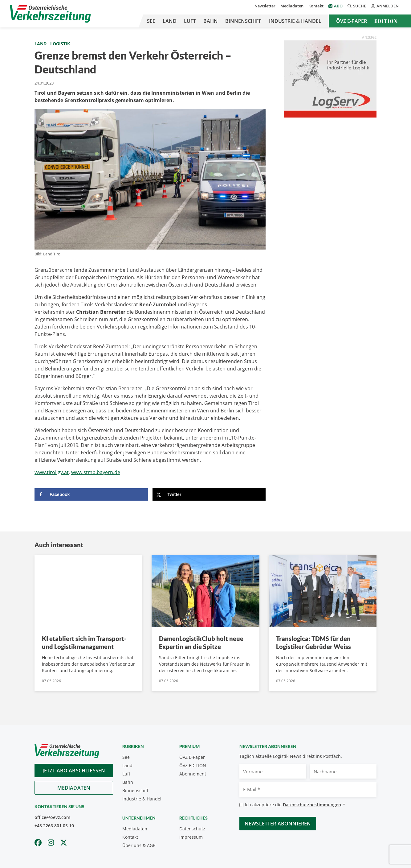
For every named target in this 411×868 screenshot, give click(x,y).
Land (170, 21)
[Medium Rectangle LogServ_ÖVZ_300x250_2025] (330, 78)
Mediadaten (292, 6)
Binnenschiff (243, 21)
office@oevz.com (52, 817)
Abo (338, 6)
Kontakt (316, 6)
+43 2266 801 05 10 (54, 826)
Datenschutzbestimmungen (312, 805)
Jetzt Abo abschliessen (74, 771)
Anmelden (385, 6)
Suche (357, 6)
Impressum (191, 837)
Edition (386, 21)
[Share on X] (209, 494)
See (151, 21)
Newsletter (265, 6)
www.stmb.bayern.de (96, 472)
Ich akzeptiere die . (295, 805)
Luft (190, 21)
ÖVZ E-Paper (352, 21)
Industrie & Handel (295, 21)
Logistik (60, 44)
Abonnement (193, 774)
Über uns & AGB (139, 845)
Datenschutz (192, 829)
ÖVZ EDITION (193, 765)
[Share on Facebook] (91, 494)
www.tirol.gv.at (52, 472)
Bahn (211, 21)
